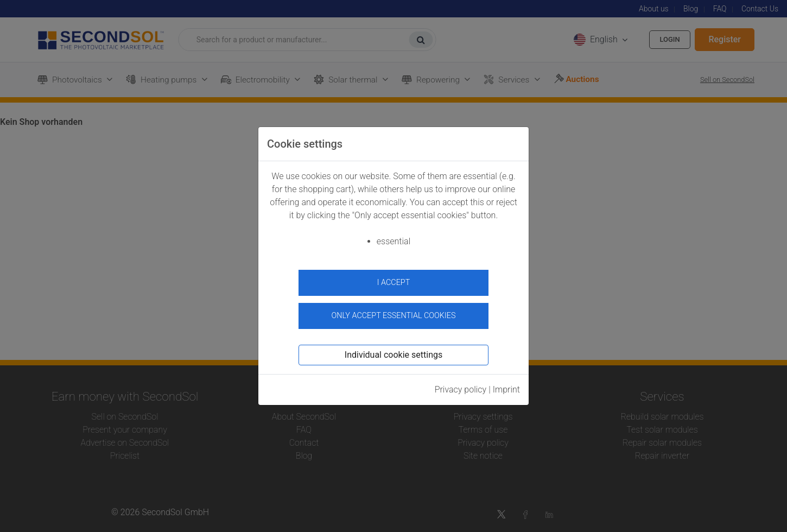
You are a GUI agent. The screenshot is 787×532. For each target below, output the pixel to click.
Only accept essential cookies (394, 311)
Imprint (506, 385)
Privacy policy (461, 385)
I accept (394, 283)
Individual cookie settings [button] (393, 350)
